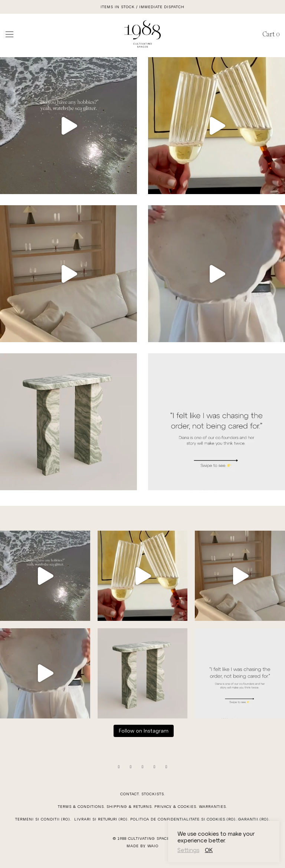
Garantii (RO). (254, 819)
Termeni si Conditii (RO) (43, 819)
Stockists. (153, 794)
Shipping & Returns (129, 806)
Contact (130, 794)
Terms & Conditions (81, 806)
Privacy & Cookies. (176, 806)
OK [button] (209, 850)
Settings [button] (188, 850)
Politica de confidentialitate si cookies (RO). (184, 819)
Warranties (212, 806)
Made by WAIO (142, 846)
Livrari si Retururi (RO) (101, 819)
